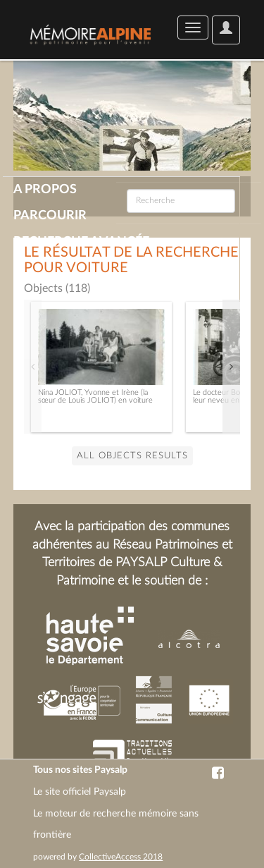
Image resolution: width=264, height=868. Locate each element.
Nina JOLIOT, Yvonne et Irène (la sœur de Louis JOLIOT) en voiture (95, 396)
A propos (45, 190)
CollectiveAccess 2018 (121, 857)
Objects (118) (57, 288)
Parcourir (50, 216)
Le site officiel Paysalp (80, 792)
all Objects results (132, 456)
